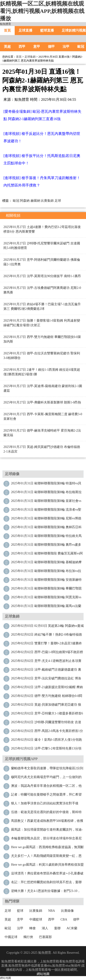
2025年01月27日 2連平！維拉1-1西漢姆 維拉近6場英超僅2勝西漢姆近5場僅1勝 (42, 372)
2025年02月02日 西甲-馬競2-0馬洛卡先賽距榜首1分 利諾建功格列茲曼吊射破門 (47, 732)
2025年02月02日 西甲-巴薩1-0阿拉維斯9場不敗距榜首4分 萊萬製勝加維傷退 (47, 653)
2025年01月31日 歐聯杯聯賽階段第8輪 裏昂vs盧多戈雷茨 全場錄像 (46, 546)
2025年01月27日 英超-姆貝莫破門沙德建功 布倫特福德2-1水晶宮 (42, 449)
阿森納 (25, 201)
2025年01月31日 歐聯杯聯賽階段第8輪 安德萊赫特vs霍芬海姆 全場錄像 (46, 581)
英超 (7, 47)
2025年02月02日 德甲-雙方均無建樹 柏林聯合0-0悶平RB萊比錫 (47, 697)
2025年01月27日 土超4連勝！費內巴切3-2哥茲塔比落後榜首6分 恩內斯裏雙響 (42, 229)
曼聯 (57, 928)
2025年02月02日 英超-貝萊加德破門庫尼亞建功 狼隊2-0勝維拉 (46, 706)
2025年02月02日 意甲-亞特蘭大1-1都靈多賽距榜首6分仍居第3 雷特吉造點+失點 (47, 715)
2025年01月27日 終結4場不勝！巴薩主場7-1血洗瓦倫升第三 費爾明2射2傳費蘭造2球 (42, 306)
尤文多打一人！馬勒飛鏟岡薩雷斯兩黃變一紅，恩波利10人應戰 (46, 857)
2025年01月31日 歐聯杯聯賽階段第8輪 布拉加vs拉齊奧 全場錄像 (46, 572)
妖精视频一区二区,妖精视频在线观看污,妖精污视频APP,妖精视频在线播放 (42, 11)
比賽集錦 (47, 201)
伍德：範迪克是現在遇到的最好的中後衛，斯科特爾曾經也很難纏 (46, 813)
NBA (52, 911)
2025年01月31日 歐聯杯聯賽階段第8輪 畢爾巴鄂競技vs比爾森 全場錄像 (46, 590)
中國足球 (11, 937)
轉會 (33, 928)
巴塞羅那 (45, 937)
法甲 (66, 47)
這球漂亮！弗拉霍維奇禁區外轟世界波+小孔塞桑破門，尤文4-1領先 (47, 875)
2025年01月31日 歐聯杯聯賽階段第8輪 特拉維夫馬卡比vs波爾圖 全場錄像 (46, 537)
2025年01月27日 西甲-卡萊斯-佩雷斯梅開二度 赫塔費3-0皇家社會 (43, 416)
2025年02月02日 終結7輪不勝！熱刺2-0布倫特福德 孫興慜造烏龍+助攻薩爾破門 (46, 636)
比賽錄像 (67, 911)
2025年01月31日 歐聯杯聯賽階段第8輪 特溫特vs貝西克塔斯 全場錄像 (46, 484)
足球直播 (25, 30)
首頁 (7, 30)
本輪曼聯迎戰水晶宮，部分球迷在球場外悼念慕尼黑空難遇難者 (46, 839)
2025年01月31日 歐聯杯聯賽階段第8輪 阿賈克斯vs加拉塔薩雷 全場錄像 (46, 598)
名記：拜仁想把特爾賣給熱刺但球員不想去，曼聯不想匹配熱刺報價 (46, 883)
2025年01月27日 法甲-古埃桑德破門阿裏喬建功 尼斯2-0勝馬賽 (42, 290)
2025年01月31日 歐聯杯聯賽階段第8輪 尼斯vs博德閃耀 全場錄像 (46, 520)
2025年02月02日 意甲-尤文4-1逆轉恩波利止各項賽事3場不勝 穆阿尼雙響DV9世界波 (46, 662)
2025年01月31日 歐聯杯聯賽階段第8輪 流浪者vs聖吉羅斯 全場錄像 (46, 511)
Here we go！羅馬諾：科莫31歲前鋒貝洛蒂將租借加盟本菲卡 (47, 866)
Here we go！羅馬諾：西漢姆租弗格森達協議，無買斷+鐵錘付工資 (47, 848)
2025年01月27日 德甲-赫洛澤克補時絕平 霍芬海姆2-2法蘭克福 (42, 433)
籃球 (20, 911)
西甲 (22, 47)
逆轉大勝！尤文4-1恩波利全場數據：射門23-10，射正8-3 (46, 892)
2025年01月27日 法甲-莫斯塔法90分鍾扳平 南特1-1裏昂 (42, 276)
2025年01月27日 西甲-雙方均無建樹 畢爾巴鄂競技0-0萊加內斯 (42, 339)
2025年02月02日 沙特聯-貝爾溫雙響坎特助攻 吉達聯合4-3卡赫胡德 (46, 723)
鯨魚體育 (6, 24)
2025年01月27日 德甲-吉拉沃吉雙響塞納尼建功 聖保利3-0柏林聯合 (42, 356)
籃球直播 (47, 30)
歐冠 (16, 201)
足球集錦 (30, 57)
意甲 (37, 47)
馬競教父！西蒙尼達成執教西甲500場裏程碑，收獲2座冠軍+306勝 (47, 822)
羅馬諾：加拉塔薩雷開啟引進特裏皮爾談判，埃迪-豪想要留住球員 (47, 831)
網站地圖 (43, 974)
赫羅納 (35, 201)
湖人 (45, 928)
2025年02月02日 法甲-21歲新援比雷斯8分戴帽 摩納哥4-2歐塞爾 (47, 688)
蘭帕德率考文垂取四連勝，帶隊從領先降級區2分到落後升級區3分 (47, 769)
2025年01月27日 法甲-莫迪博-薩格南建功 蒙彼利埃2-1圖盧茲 (43, 388)
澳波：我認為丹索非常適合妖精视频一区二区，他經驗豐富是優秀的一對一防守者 (46, 787)
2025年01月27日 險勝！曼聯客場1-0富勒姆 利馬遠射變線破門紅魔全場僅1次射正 (42, 323)
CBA (64, 919)
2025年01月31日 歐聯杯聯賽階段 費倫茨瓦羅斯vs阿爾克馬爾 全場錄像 (47, 555)
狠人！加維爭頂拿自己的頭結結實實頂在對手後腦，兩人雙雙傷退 (45, 804)
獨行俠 (28, 937)
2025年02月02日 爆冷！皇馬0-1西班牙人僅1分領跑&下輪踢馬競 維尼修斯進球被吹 (46, 741)
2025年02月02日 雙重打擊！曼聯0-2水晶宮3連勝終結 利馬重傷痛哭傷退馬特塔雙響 (46, 644)
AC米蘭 (72, 928)
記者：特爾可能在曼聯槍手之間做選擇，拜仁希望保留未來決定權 (46, 796)
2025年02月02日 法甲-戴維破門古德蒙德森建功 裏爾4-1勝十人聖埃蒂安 (46, 671)
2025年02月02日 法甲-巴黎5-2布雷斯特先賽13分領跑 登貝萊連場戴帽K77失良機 (46, 750)
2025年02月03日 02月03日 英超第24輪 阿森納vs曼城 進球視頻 (47, 627)
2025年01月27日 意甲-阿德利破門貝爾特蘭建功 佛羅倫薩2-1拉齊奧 (42, 262)
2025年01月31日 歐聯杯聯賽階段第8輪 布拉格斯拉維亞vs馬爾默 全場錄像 (46, 493)
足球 (58, 201)
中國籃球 (36, 919)
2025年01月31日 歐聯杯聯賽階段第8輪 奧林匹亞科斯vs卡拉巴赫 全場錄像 (46, 528)
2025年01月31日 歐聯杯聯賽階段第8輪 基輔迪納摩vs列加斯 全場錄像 (46, 563)
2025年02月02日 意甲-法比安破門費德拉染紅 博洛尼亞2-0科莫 (46, 679)
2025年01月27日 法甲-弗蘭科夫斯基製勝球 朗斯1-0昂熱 (42, 402)
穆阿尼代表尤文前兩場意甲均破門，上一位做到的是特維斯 (46, 778)
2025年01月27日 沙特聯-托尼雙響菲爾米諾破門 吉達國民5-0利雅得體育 (42, 246)
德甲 (51, 47)
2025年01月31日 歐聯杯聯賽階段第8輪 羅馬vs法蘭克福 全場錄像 (46, 607)
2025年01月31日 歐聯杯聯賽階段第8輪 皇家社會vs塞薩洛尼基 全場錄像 (46, 502)
